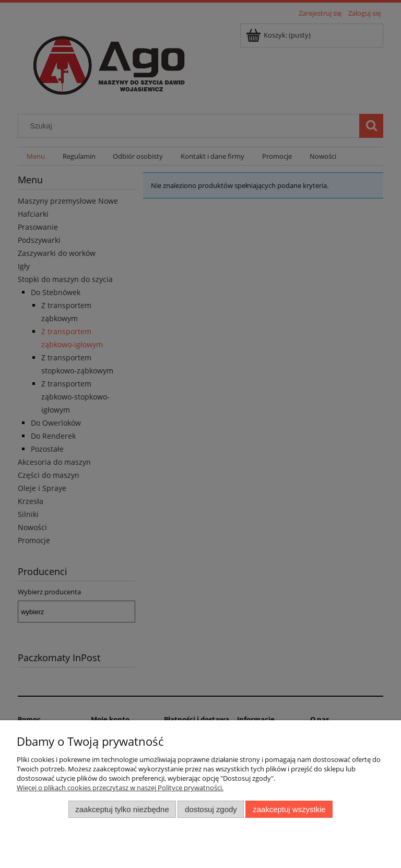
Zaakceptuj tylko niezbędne (122, 809)
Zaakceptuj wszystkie (289, 809)
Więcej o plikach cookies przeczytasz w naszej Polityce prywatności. (120, 788)
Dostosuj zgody (211, 809)
